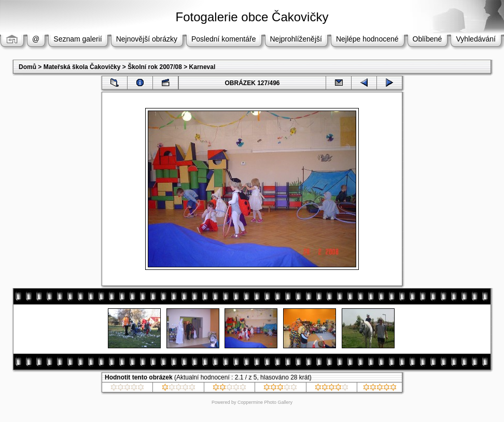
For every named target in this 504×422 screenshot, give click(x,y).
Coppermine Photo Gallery (265, 402)
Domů (27, 67)
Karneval (202, 67)
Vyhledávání (476, 39)
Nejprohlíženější (296, 39)
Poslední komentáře (224, 39)
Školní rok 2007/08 (155, 67)
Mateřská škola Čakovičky (82, 67)
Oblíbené (428, 39)
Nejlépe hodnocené (367, 39)
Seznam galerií (78, 39)
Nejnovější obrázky (147, 39)
